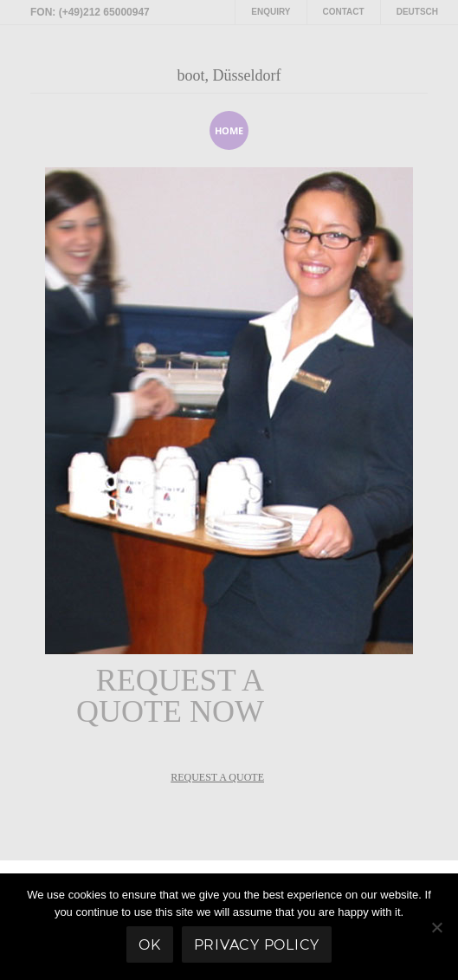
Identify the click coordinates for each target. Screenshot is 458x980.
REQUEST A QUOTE (217, 777)
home (229, 130)
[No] (436, 927)
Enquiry (271, 12)
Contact (344, 12)
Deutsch (417, 12)
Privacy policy (257, 945)
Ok (150, 945)
